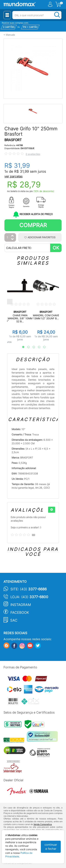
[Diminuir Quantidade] (12, 239)
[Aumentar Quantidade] (12, 236)
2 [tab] (27, 347)
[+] (52, 510)
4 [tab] (37, 347)
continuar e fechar (51, 847)
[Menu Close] (7, 15)
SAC (14, 620)
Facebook (20, 613)
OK (56, 248)
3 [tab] (32, 347)
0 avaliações (33, 154)
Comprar (33, 225)
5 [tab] (43, 347)
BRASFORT (13, 140)
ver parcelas (13, 176)
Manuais (10, 35)
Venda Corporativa (43, 824)
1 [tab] (21, 347)
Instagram (21, 605)
